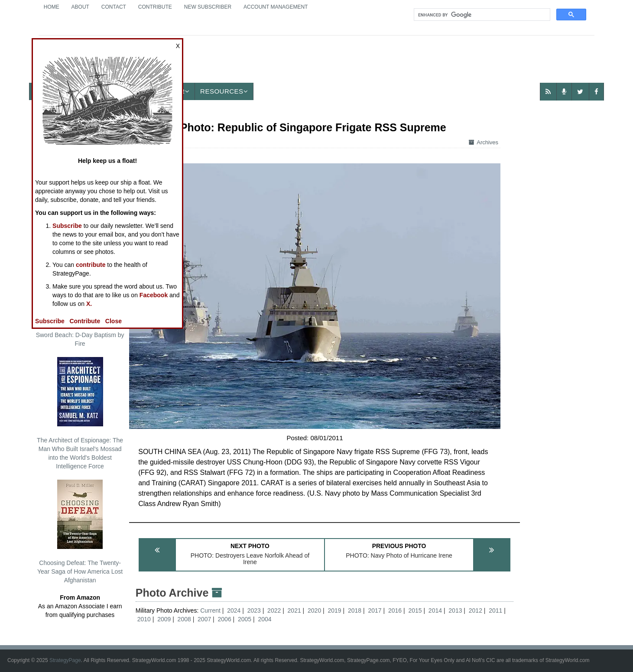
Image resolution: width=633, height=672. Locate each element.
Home (52, 7)
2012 (476, 610)
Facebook (154, 295)
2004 (265, 619)
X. (89, 304)
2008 (184, 619)
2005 (245, 619)
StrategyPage (65, 660)
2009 (164, 619)
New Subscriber (208, 7)
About (80, 7)
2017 (375, 610)
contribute (91, 265)
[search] (481, 15)
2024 (234, 610)
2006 (225, 619)
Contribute (155, 7)
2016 (395, 610)
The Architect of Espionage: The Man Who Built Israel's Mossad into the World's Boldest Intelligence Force (80, 413)
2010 (144, 619)
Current (211, 610)
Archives (484, 142)
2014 (435, 610)
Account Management (276, 7)
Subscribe (67, 226)
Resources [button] (224, 91)
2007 (204, 619)
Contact (114, 7)
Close (114, 321)
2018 (355, 610)
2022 (274, 610)
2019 (335, 610)
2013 (455, 610)
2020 (314, 610)
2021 (294, 610)
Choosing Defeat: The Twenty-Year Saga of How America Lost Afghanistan (80, 532)
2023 (254, 610)
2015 (415, 610)
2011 (495, 610)
